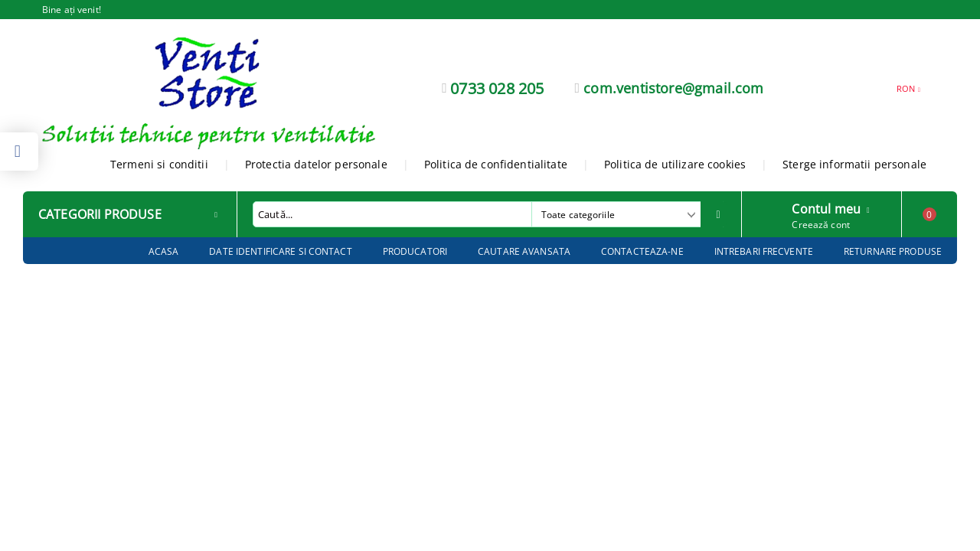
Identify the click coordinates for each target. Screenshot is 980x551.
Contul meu (826, 207)
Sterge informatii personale (854, 164)
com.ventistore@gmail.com (673, 88)
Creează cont (820, 225)
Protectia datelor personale (316, 164)
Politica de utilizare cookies (675, 164)
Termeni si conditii (159, 164)
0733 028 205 (497, 88)
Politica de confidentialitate (496, 164)
